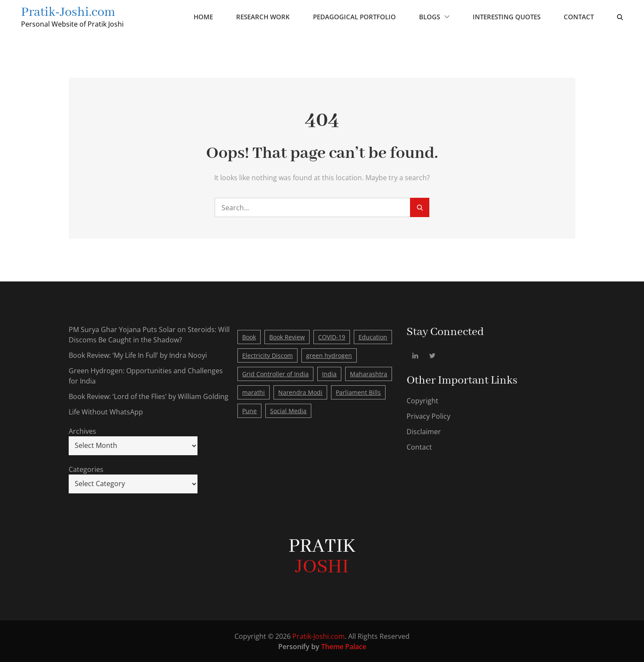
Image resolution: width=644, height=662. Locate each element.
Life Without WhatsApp (106, 411)
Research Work (263, 17)
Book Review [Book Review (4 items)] (287, 337)
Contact (578, 17)
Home (203, 17)
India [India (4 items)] (329, 373)
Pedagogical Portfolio (354, 17)
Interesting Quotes (506, 17)
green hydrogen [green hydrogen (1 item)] (329, 355)
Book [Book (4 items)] (249, 337)
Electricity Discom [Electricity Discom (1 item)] (267, 355)
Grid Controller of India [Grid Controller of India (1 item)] (275, 373)
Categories (86, 469)
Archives (82, 431)
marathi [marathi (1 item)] (254, 392)
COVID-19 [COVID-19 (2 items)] (332, 337)
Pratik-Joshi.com (69, 12)
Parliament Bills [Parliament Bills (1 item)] (358, 392)
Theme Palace (344, 646)
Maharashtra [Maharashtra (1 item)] (369, 373)
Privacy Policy (428, 416)
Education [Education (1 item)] (373, 337)
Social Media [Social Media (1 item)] (288, 410)
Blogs (434, 17)
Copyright (422, 400)
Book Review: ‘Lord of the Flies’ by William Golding (149, 396)
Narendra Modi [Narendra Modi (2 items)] (300, 392)
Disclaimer (424, 431)
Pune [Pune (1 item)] (249, 410)
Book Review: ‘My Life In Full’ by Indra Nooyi (138, 355)
